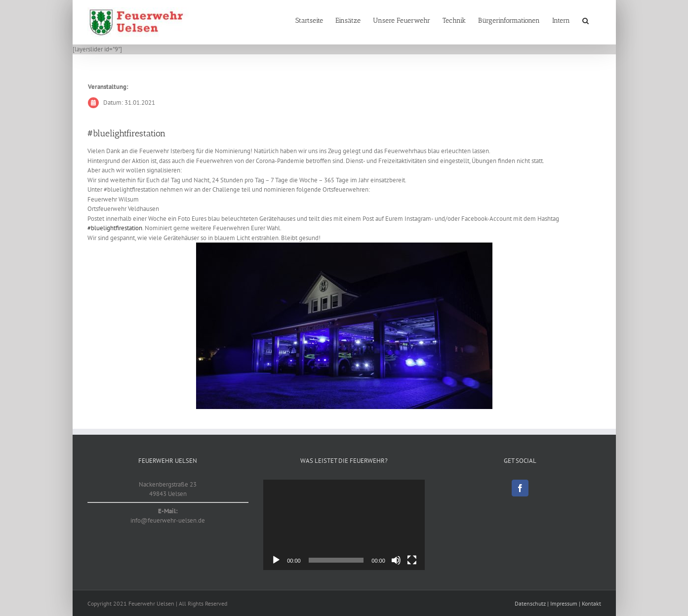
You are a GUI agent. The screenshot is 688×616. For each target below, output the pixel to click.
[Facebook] (520, 488)
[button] (586, 21)
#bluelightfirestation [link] (115, 228)
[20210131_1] (344, 326)
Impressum (564, 603)
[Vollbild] (412, 560)
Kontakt (591, 603)
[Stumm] (396, 560)
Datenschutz (530, 603)
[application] (344, 525)
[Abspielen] (276, 560)
